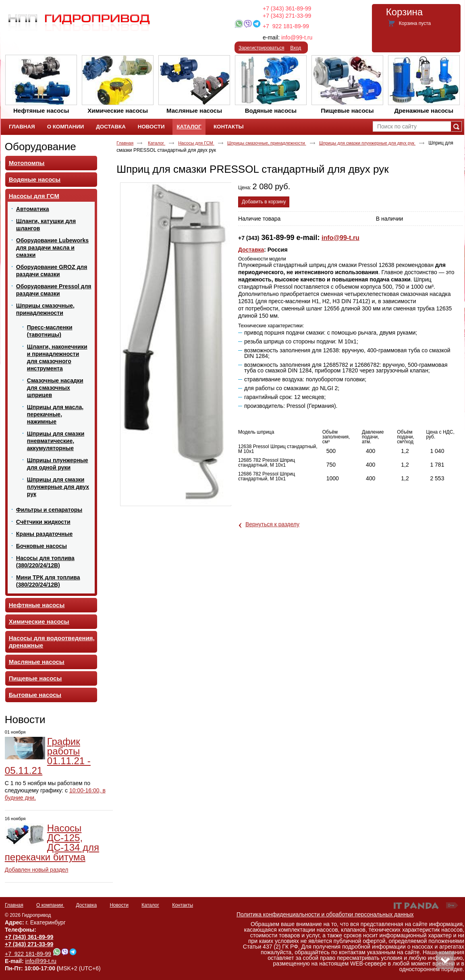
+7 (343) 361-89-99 (287, 8)
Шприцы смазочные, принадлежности (267, 143)
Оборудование (40, 147)
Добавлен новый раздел (37, 870)
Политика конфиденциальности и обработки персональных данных (325, 914)
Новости (25, 719)
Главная (125, 143)
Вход (296, 48)
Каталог (189, 127)
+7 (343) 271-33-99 (287, 16)
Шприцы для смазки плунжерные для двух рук (367, 143)
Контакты (183, 905)
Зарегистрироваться (261, 48)
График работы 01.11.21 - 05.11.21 (48, 756)
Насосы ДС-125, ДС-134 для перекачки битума (52, 843)
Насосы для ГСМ (196, 143)
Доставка (251, 250)
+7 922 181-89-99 (286, 26)
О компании (50, 905)
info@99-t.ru (297, 37)
